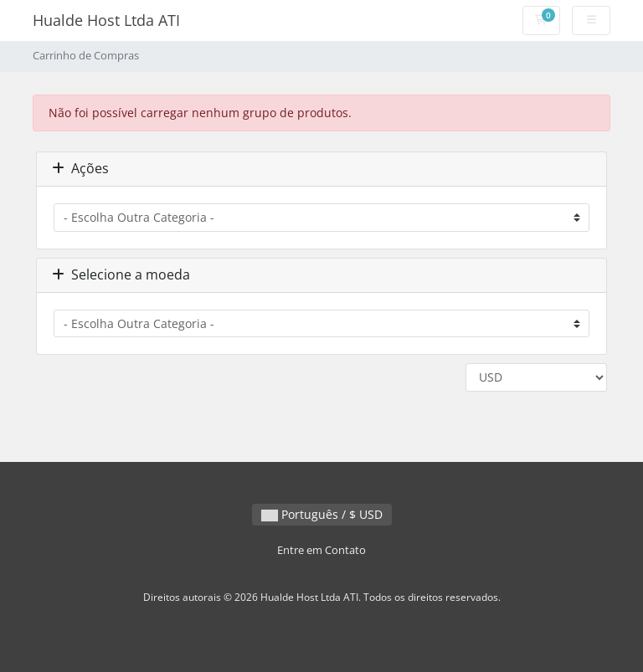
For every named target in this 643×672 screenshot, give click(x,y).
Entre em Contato (321, 550)
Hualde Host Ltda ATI (106, 20)
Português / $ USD (322, 514)
